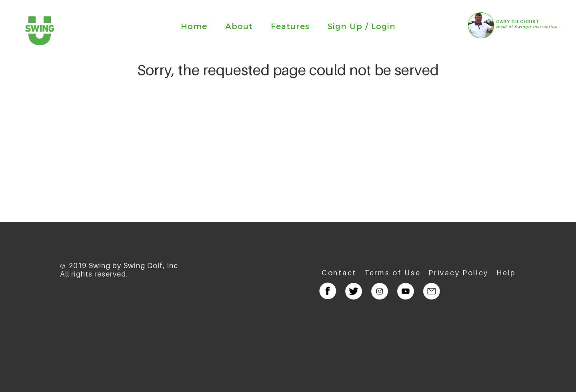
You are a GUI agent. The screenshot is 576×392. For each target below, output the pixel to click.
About (239, 26)
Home (194, 26)
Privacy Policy (458, 273)
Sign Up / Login (362, 26)
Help (506, 273)
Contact (339, 273)
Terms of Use (392, 273)
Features (290, 26)
